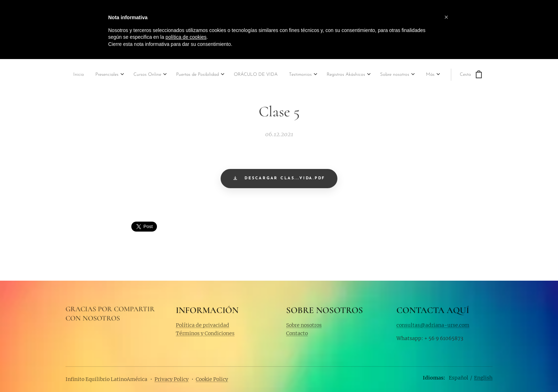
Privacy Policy (172, 379)
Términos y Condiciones (205, 333)
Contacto (297, 333)
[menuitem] (67, 75)
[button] (446, 17)
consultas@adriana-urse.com (433, 325)
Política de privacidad (202, 325)
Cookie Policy (212, 379)
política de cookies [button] (186, 37)
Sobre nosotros (304, 325)
